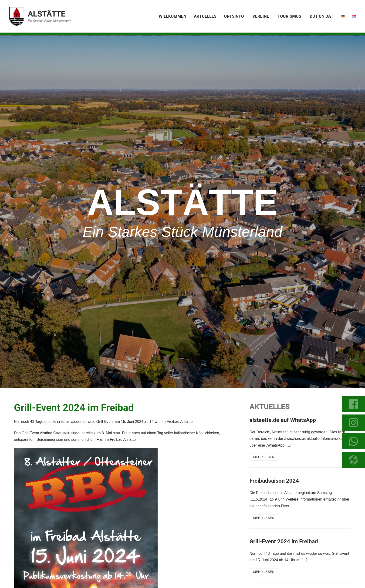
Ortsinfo (234, 16)
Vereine (261, 16)
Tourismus (289, 16)
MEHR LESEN (264, 457)
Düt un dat (322, 16)
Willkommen (172, 16)
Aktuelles (205, 16)
